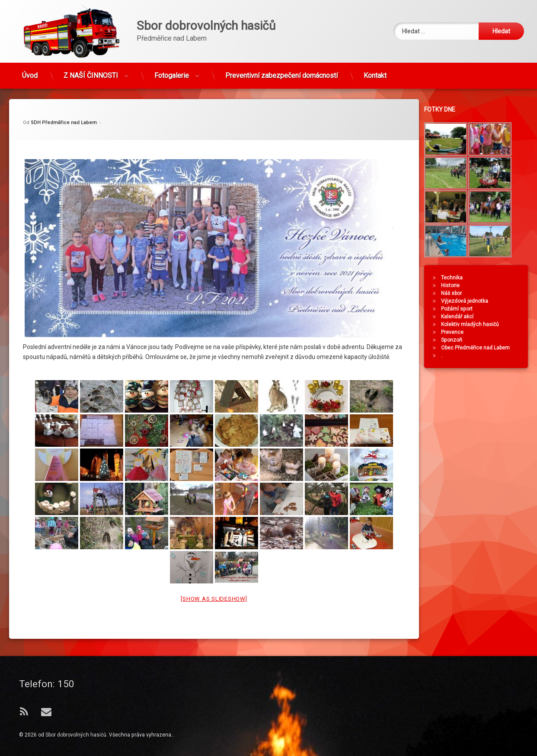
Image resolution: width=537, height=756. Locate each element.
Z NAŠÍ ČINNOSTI (91, 70)
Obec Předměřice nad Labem (481, 348)
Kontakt (375, 70)
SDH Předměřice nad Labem (64, 91)
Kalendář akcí (463, 317)
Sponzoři (458, 340)
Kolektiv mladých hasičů (476, 324)
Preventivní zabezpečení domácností (281, 70)
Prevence (458, 332)
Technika (458, 278)
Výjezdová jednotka (471, 301)
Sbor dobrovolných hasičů (76, 735)
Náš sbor (457, 293)
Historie (456, 285)
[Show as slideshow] (214, 567)
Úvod (30, 70)
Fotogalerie (172, 70)
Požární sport (463, 309)
